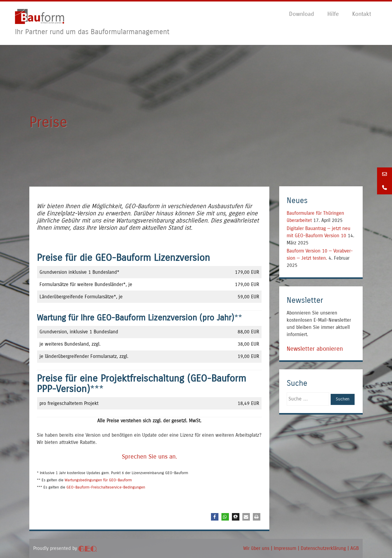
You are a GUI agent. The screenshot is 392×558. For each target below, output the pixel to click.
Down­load (301, 14)
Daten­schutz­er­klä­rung (323, 548)
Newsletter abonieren (315, 349)
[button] (215, 517)
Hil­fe (333, 14)
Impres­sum (285, 548)
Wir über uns (256, 548)
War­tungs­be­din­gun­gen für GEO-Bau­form (98, 480)
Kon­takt (362, 14)
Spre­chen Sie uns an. (149, 457)
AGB (355, 548)
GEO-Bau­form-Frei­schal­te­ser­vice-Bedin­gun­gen (106, 487)
